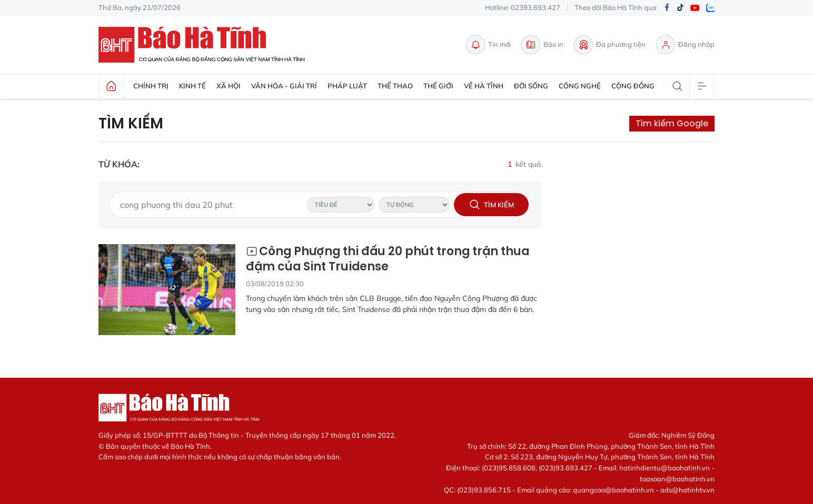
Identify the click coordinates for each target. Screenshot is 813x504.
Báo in (542, 45)
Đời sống (531, 86)
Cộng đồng (633, 86)
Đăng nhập (685, 45)
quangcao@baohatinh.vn (613, 490)
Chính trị (151, 86)
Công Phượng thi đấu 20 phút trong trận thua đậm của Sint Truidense (388, 259)
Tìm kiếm (131, 124)
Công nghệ (580, 86)
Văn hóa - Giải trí (284, 86)
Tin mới (488, 45)
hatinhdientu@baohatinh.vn (665, 468)
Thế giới (438, 86)
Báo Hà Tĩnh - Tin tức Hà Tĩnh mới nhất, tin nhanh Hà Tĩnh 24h (206, 45)
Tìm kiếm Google (672, 123)
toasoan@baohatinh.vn (677, 479)
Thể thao (395, 86)
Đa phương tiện (610, 45)
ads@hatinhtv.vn (687, 490)
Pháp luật (347, 86)
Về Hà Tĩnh (484, 86)
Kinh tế (192, 86)
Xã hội (229, 86)
